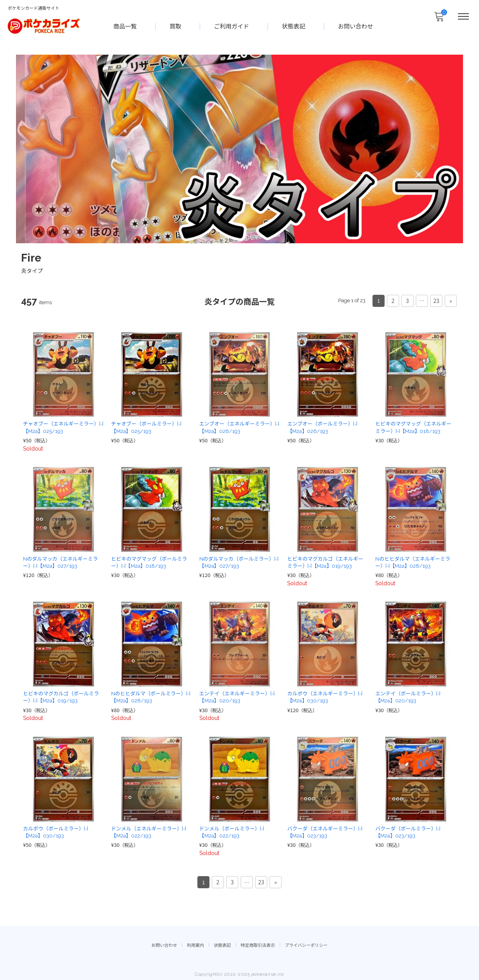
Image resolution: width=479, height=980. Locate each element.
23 (436, 300)
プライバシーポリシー (306, 943)
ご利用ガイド (232, 26)
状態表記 (294, 26)
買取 (176, 26)
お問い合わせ (356, 26)
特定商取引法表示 (258, 943)
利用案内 (195, 943)
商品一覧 (126, 26)
